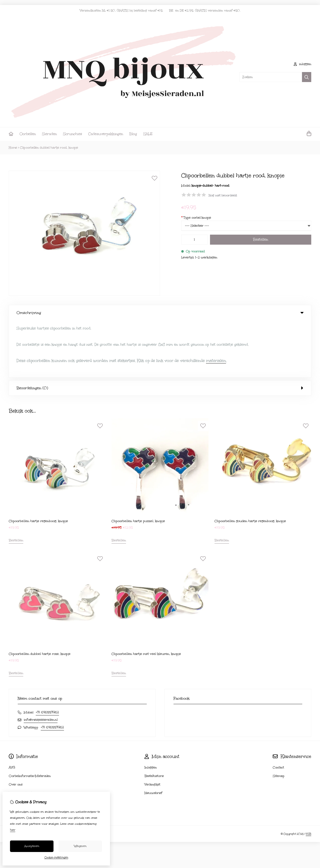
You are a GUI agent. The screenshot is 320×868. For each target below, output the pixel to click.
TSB (308, 777)
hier (13, 830)
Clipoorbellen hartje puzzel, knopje (138, 464)
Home (13, 148)
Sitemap (279, 719)
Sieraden (49, 134)
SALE (148, 134)
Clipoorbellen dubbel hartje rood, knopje (49, 148)
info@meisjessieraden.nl (41, 663)
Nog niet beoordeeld (223, 195)
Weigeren (80, 846)
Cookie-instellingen (56, 857)
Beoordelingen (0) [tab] (160, 331)
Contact (278, 710)
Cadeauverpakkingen (106, 134)
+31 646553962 (47, 655)
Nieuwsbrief (153, 736)
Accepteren (32, 846)
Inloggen (151, 710)
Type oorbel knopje (196, 218)
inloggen (302, 64)
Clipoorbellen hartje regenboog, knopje (38, 464)
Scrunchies (72, 134)
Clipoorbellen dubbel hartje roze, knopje (40, 597)
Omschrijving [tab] (160, 313)
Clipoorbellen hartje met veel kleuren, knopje (146, 597)
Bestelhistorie (154, 719)
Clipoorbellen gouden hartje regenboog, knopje (250, 464)
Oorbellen (28, 134)
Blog (133, 134)
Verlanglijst (152, 727)
